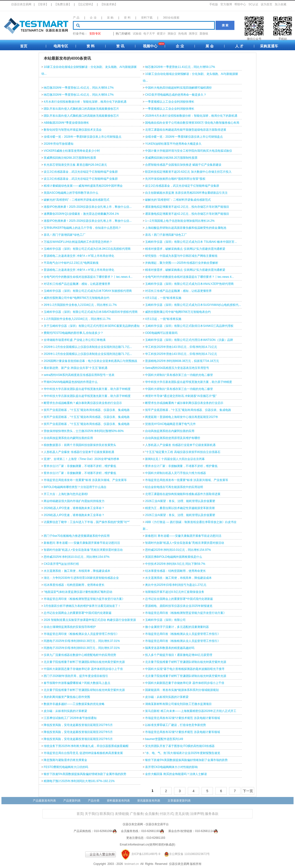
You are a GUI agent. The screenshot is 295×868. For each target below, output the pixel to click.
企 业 (93, 18)
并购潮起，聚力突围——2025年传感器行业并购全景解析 (182, 263)
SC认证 (253, 4)
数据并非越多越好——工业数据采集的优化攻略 (74, 704)
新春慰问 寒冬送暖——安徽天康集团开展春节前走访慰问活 (183, 536)
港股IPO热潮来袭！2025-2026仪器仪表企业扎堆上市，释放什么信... (88, 207)
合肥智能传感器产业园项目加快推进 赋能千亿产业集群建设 (183, 165)
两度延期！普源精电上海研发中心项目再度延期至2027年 (182, 417)
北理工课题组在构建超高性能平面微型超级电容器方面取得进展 (186, 130)
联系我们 (106, 814)
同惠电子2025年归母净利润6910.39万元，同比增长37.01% (82, 641)
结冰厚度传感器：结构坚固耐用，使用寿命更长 (176, 571)
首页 (24, 46)
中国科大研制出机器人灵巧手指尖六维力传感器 (176, 473)
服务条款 (212, 814)
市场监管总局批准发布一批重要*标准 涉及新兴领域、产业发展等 (85, 480)
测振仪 (172, 34)
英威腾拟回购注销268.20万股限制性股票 (70, 158)
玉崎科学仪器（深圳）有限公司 (165, 620)
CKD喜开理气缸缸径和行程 (61, 564)
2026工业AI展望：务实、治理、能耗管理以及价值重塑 (180, 501)
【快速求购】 (109, 4)
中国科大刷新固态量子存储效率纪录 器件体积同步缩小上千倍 (83, 669)
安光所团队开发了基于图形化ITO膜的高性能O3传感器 (180, 746)
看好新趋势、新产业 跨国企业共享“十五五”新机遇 (75, 368)
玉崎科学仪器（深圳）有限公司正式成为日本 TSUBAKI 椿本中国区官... (191, 242)
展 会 (210, 46)
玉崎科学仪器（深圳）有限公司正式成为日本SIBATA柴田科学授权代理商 (91, 312)
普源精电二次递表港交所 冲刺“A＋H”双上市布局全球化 (79, 256)
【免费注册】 (63, 4)
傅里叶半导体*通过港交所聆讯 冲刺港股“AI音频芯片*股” (181, 396)
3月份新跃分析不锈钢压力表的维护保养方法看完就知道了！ (82, 606)
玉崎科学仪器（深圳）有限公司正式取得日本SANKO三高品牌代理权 (189, 326)
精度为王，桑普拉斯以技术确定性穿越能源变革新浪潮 (180, 508)
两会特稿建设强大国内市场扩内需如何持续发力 (74, 501)
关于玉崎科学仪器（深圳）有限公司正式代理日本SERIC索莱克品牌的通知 (92, 326)
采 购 (110, 18)
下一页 (248, 791)
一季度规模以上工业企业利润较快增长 (170, 102)
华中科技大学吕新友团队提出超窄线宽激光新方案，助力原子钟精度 (189, 382)
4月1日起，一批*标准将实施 (163, 298)
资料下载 (147, 18)
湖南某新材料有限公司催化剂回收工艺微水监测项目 (178, 704)
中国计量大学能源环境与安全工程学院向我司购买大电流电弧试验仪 (189, 151)
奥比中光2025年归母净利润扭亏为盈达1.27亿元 (176, 585)
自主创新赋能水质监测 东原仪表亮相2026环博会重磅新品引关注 (186, 193)
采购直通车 (269, 46)
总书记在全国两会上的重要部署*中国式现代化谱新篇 (179, 599)
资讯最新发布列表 (149, 801)
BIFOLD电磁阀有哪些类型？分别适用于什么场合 (75, 487)
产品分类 (94, 801)
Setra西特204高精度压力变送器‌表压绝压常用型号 (177, 368)
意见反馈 (182, 814)
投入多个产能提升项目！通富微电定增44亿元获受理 (179, 655)
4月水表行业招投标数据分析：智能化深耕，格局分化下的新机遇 (85, 102)
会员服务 (152, 814)
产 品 (76, 18)
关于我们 (91, 814)
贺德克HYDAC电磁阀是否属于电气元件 (170, 424)
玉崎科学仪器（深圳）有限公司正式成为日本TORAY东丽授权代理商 (88, 291)
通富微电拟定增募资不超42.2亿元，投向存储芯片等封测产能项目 (187, 207)
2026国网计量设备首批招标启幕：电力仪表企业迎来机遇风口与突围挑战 (90, 361)
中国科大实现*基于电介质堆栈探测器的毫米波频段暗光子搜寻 (185, 669)
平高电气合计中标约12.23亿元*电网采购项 (71, 263)
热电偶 (183, 34)
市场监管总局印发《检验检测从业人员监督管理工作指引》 (81, 634)
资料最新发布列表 (118, 801)
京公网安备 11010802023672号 (185, 854)
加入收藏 (281, 4)
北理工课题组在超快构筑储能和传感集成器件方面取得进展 (183, 494)
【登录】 (43, 4)
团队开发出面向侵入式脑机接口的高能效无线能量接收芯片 (81, 109)
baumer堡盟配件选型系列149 (164, 739)
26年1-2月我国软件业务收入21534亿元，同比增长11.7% (80, 305)
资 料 (127, 18)
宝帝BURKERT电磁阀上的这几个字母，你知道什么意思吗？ (82, 228)
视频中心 (150, 46)
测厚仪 (193, 34)
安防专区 (95, 34)
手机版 (214, 4)
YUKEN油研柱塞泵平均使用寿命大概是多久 (173, 144)
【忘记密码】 (86, 4)
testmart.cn (132, 864)
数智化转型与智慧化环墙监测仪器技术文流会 (73, 130)
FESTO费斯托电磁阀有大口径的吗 (66, 767)
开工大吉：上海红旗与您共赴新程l (66, 494)
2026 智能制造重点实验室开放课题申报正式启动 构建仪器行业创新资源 (90, 620)
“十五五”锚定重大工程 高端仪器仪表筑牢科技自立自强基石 (183, 452)
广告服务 (137, 814)
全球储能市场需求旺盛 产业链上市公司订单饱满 (74, 340)
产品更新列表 (72, 801)
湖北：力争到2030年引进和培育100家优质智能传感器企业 (81, 578)
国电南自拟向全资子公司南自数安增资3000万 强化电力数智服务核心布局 (192, 123)
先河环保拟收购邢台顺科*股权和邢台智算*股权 (175, 179)
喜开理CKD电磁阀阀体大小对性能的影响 (171, 767)
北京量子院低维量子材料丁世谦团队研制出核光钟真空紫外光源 (84, 662)
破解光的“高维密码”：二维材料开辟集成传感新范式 (77, 200)
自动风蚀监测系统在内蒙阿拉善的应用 (170, 431)
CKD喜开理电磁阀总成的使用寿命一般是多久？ (176, 95)
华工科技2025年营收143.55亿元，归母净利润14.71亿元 (181, 347)
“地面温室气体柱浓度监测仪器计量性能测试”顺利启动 (78, 592)
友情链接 (122, 814)
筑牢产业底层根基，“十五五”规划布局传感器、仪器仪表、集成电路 (87, 410)
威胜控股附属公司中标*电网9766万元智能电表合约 (76, 298)
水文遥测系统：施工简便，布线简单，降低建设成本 (77, 571)
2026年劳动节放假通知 (59, 144)
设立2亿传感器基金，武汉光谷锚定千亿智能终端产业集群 (81, 172)
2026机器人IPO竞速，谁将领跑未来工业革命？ (74, 508)
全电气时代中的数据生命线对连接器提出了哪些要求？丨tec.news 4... (88, 277)
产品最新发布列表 (44, 801)
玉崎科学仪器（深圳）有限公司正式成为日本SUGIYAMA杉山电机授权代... (193, 305)
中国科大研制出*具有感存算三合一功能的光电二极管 (179, 375)
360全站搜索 (171, 18)
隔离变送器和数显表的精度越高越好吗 (170, 648)
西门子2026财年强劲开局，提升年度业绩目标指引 (76, 676)
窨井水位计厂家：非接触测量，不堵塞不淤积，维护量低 (80, 466)
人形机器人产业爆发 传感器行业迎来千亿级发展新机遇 (180, 445)
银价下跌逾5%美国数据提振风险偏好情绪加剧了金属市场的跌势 (186, 760)
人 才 (239, 46)
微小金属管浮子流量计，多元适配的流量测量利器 (177, 627)
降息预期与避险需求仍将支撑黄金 (65, 760)
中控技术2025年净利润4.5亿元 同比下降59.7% (175, 564)
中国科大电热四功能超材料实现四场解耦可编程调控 (178, 88)
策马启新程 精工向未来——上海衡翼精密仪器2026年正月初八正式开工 (191, 711)
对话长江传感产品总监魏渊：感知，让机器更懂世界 (77, 284)
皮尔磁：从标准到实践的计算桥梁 (167, 697)
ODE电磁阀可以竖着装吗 (161, 333)
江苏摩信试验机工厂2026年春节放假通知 (70, 718)
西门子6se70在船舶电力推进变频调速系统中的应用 (77, 536)
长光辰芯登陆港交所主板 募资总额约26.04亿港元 (75, 165)
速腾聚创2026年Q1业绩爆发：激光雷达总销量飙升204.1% (81, 214)
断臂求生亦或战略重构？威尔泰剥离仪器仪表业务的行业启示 (83, 403)
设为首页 (267, 4)
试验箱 (137, 34)
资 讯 (120, 46)
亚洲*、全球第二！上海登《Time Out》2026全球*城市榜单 (81, 459)
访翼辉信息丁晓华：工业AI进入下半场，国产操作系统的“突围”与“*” (87, 522)
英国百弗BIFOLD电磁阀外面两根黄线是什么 (173, 557)
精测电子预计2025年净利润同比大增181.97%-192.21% (79, 781)
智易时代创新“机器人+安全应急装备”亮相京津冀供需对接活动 (185, 543)
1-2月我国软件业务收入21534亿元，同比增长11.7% (77, 319)
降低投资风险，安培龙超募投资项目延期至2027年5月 (78, 725)
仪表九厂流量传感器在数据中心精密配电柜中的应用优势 (80, 655)
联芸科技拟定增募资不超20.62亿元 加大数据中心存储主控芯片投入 (188, 172)
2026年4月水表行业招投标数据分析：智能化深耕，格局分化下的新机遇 (191, 116)
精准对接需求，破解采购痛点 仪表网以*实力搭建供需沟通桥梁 (185, 249)
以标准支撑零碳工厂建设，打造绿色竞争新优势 (176, 725)
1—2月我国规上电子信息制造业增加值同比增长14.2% (180, 221)
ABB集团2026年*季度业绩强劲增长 (66, 123)
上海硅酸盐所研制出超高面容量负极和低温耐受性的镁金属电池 (186, 228)
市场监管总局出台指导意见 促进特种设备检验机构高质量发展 (83, 753)
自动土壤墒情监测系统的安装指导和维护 (70, 627)
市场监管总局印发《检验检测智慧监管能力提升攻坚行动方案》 (84, 599)
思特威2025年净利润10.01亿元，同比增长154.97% (178, 550)
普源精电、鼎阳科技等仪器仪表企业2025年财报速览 (179, 606)
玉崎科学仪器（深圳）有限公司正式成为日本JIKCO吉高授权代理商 (87, 249)
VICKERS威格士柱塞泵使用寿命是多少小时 (72, 151)
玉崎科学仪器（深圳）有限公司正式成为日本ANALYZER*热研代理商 (189, 284)
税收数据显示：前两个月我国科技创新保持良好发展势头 (80, 445)
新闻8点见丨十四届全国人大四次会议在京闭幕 (175, 459)
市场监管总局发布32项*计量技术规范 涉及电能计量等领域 (182, 718)
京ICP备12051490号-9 (146, 854)
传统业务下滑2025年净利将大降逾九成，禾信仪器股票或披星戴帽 (86, 746)
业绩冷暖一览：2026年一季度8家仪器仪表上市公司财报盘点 (82, 137)
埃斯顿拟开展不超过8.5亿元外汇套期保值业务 (175, 592)
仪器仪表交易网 (21, 4)
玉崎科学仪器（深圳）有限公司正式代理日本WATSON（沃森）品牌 (189, 340)
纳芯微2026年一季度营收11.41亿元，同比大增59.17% (180, 67)
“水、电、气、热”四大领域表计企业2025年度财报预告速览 (183, 753)
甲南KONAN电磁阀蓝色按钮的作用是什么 (71, 382)
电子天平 (149, 34)
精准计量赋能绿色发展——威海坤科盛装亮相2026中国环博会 (83, 186)
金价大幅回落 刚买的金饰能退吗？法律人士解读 (176, 774)
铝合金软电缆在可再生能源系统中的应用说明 (174, 487)
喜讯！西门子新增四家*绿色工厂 (65, 235)
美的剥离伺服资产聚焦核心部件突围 (67, 697)
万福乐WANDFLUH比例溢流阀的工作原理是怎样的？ (78, 242)
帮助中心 (240, 4)
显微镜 (204, 34)
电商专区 (61, 46)
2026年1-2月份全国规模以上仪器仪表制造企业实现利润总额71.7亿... (88, 347)
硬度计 (161, 34)
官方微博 (226, 4)
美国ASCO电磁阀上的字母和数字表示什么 (71, 193)
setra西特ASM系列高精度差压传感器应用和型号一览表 (79, 375)
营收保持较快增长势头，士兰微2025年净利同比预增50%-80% (84, 431)
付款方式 (167, 814)
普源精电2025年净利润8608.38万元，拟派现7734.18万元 (182, 361)
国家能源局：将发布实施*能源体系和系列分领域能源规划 (182, 690)
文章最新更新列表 (179, 801)
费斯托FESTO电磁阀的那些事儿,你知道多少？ (74, 333)
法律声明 (197, 814)
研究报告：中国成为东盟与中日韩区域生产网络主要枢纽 (181, 256)
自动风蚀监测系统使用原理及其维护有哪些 (173, 438)
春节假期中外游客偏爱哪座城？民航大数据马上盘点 (77, 683)
